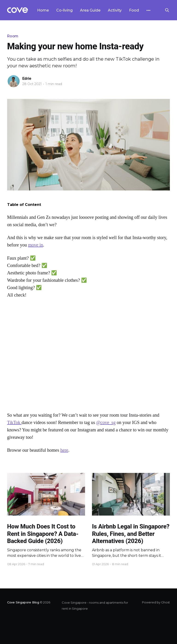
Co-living (64, 10)
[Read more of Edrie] (14, 81)
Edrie (27, 78)
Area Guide (90, 10)
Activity (115, 10)
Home (43, 10)
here (64, 450)
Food (134, 10)
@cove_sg (106, 422)
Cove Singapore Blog (23, 602)
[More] (148, 10)
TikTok (14, 422)
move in (36, 245)
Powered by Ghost (156, 602)
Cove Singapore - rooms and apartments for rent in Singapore (95, 605)
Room (13, 36)
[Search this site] (167, 10)
